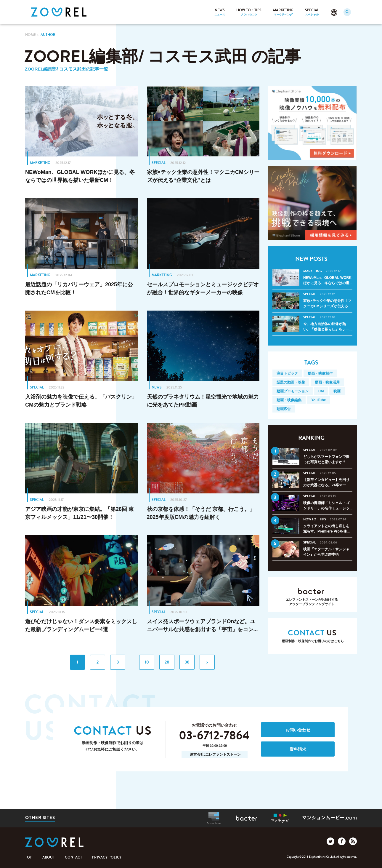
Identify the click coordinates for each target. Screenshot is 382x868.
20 (167, 662)
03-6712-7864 (214, 736)
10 (147, 662)
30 (187, 662)
